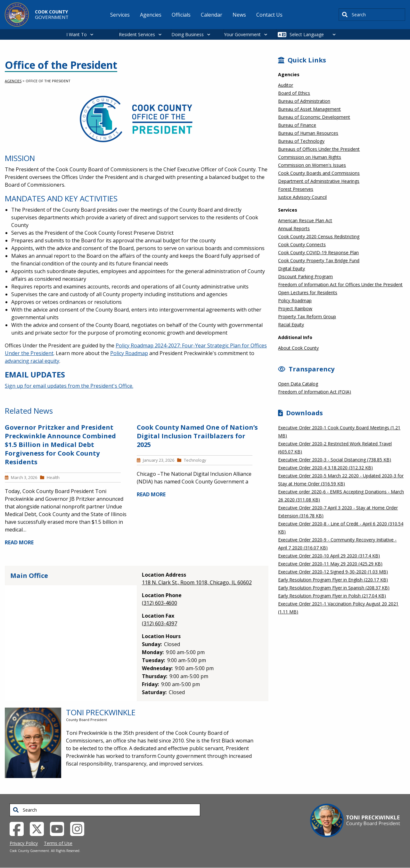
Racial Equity (291, 324)
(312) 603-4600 (160, 603)
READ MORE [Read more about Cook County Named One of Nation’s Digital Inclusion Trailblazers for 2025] (151, 494)
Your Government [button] (242, 34)
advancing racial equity (32, 361)
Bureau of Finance (297, 125)
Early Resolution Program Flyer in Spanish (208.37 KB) (334, 588)
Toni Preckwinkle (101, 712)
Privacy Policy (24, 843)
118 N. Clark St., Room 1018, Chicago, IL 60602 (197, 582)
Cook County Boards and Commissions (319, 173)
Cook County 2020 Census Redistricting (319, 236)
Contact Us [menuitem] (269, 15)
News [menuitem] (239, 15)
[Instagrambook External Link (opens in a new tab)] (80, 828)
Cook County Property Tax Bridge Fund (319, 260)
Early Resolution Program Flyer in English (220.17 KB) (333, 580)
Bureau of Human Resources (308, 133)
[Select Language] (314, 34)
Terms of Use (58, 843)
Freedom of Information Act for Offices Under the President (340, 284)
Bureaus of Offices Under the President (319, 149)
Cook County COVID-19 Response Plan (318, 252)
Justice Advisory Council (302, 197)
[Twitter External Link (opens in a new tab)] (39, 828)
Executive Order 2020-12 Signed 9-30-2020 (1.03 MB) (333, 572)
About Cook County (298, 348)
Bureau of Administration (304, 101)
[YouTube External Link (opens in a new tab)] (59, 828)
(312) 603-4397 (160, 623)
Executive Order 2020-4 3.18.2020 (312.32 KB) (325, 468)
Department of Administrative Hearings (319, 181)
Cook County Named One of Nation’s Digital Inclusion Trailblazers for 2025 (197, 436)
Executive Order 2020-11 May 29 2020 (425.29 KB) (330, 564)
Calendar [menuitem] (212, 15)
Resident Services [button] (137, 34)
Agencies (13, 81)
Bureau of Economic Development (314, 117)
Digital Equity (291, 268)
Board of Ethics (294, 93)
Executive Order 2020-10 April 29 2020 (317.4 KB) (329, 556)
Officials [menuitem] (181, 15)
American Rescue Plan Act (305, 220)
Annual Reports (294, 228)
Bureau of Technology (301, 141)
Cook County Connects (302, 244)
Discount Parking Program (305, 276)
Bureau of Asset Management (309, 109)
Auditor (286, 85)
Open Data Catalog (298, 384)
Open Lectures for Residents (308, 292)
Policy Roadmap (129, 353)
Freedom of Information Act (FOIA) (315, 392)
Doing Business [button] (188, 34)
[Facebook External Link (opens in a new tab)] (19, 828)
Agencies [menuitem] (151, 15)
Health (53, 477)
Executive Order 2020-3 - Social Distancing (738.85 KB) (335, 460)
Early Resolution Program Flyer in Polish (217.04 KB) (332, 596)
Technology (195, 460)
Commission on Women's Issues (312, 165)
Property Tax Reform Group (307, 316)
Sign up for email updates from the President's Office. (69, 386)
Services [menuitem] (120, 15)
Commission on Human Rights (310, 157)
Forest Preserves (296, 189)
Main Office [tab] (29, 576)
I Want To (77, 34)
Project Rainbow (295, 308)
